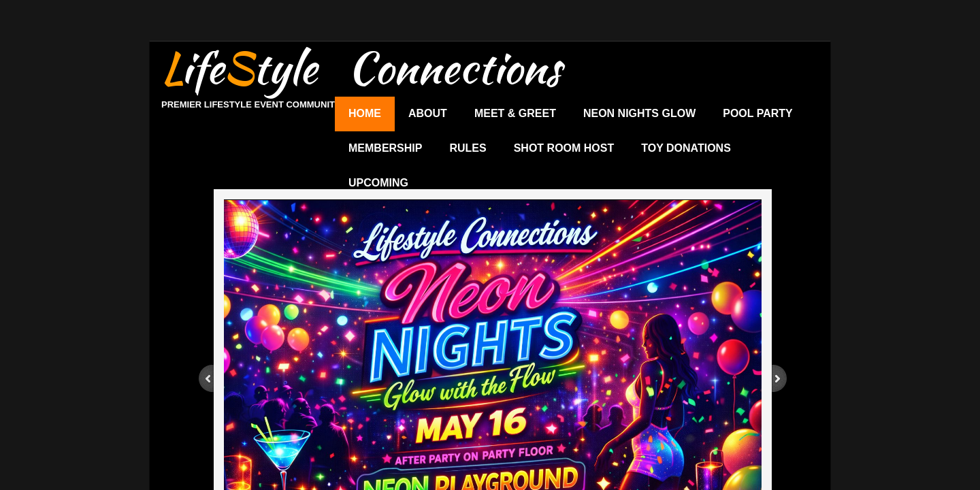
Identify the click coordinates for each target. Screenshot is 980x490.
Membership (385, 148)
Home (365, 113)
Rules (468, 148)
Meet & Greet (515, 113)
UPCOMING (378, 183)
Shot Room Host (564, 148)
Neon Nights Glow (639, 113)
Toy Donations (686, 148)
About (428, 113)
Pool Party (758, 113)
